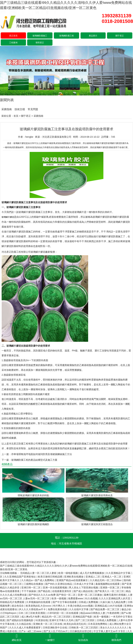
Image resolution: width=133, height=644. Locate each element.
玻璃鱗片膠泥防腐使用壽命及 (97, 495)
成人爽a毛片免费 (31, 617)
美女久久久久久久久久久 (114, 628)
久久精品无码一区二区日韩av (106, 580)
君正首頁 (13, 36)
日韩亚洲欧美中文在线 (55, 628)
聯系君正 (40, 43)
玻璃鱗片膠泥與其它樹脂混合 (97, 524)
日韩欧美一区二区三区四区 (84, 628)
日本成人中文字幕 (84, 584)
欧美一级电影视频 (68, 573)
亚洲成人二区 (93, 577)
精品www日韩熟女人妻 (93, 613)
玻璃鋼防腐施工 (40, 36)
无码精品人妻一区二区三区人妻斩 (39, 573)
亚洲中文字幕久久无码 (62, 620)
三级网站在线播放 (34, 584)
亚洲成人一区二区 (112, 577)
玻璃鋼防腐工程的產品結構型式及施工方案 (34, 460)
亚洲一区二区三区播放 (90, 595)
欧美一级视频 (59, 598)
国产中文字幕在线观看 (65, 602)
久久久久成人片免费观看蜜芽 (25, 628)
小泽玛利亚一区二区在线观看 (63, 613)
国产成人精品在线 (83, 591)
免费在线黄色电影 (58, 609)
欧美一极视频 (102, 617)
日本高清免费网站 (98, 624)
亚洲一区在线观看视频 (55, 588)
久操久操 (105, 602)
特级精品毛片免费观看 (12, 602)
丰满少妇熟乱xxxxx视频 (80, 606)
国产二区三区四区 (85, 620)
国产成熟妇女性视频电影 (20, 620)
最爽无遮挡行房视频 (115, 595)
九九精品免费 (119, 602)
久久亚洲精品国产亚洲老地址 (20, 577)
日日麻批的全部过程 (81, 631)
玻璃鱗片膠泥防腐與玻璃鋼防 (33, 524)
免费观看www (76, 598)
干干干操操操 (29, 591)
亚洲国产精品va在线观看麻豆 (72, 580)
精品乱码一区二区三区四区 (57, 617)
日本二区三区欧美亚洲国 (32, 613)
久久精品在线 (24, 624)
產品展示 (93, 36)
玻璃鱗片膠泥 (26, 212)
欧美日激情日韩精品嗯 (50, 577)
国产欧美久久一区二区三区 (110, 591)
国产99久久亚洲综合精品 (59, 584)
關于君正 (120, 36)
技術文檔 (20, 109)
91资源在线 (42, 620)
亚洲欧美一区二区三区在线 (48, 624)
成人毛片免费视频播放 (92, 573)
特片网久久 (60, 606)
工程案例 (13, 43)
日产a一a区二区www (30, 631)
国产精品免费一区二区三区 (105, 609)
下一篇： (6, 460)
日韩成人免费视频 (89, 602)
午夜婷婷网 (113, 613)
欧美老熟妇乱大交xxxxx (39, 606)
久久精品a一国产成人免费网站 (38, 580)
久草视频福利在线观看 (39, 602)
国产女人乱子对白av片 (56, 631)
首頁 (16, 116)
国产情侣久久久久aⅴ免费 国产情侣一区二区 (52, 595)
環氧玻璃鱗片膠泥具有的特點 (33, 495)
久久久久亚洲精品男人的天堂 (115, 598)
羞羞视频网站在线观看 (108, 584)
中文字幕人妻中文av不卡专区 (110, 631)
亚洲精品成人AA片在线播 (109, 606)
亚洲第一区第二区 (110, 588)
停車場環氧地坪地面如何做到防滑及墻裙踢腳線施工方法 (42, 454)
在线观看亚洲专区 (62, 591)
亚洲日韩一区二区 (31, 588)
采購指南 (7, 109)
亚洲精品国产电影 (83, 617)
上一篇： (6, 454)
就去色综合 (18, 606)
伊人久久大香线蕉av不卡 (33, 609)
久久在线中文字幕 (79, 609)
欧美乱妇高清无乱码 (75, 624)
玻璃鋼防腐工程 (66, 36)
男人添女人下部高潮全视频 (84, 588)
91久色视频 (91, 598)
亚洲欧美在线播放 (74, 577)
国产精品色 (45, 591)
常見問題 (33, 109)
